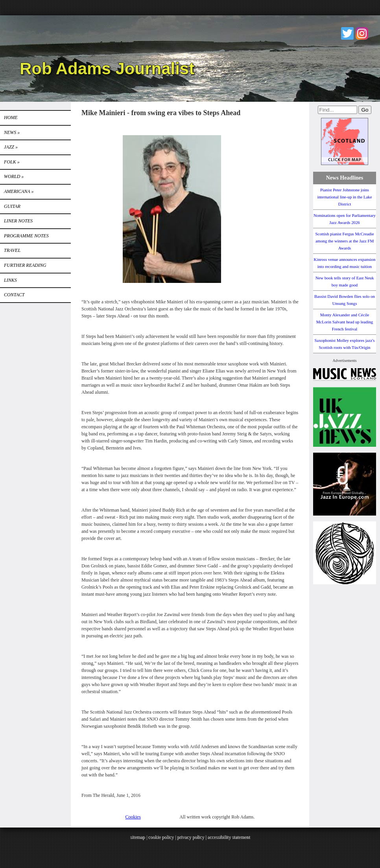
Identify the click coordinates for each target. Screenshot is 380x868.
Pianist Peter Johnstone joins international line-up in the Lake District (344, 197)
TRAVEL (12, 250)
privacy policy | (192, 837)
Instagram (362, 33)
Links (10, 280)
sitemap (137, 837)
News (12, 132)
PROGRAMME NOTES (26, 236)
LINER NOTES (18, 221)
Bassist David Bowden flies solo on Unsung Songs (345, 300)
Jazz (11, 147)
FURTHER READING (25, 265)
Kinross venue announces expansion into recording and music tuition (345, 263)
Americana (19, 191)
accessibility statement (229, 837)
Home (11, 117)
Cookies (133, 817)
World (14, 176)
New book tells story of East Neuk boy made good (345, 281)
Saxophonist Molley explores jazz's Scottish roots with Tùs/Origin (345, 344)
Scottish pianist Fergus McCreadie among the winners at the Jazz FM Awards (345, 241)
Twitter (347, 33)
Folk (12, 162)
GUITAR (12, 206)
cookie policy (161, 837)
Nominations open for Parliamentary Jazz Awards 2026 (345, 219)
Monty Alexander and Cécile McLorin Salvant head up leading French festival (345, 322)
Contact (14, 295)
